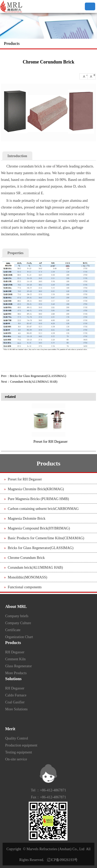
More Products (16, 673)
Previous (8, 423)
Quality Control (17, 738)
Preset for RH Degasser (50, 442)
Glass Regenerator (18, 666)
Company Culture (18, 623)
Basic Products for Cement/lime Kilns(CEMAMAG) (46, 538)
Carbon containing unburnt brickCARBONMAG (43, 509)
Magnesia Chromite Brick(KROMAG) (36, 489)
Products (12, 43)
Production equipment (21, 745)
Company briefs (17, 616)
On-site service (16, 759)
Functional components (25, 587)
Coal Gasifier (15, 702)
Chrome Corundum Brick (26, 558)
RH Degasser (15, 652)
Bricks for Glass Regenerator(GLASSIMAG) (38, 376)
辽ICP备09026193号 (62, 860)
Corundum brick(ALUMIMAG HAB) (34, 382)
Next (91, 423)
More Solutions (16, 709)
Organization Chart (19, 637)
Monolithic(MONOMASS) (27, 577)
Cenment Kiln (15, 659)
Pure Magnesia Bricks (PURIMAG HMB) (38, 499)
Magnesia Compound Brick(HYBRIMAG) (39, 528)
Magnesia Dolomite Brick (27, 519)
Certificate (13, 630)
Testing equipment (19, 752)
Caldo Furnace (16, 695)
